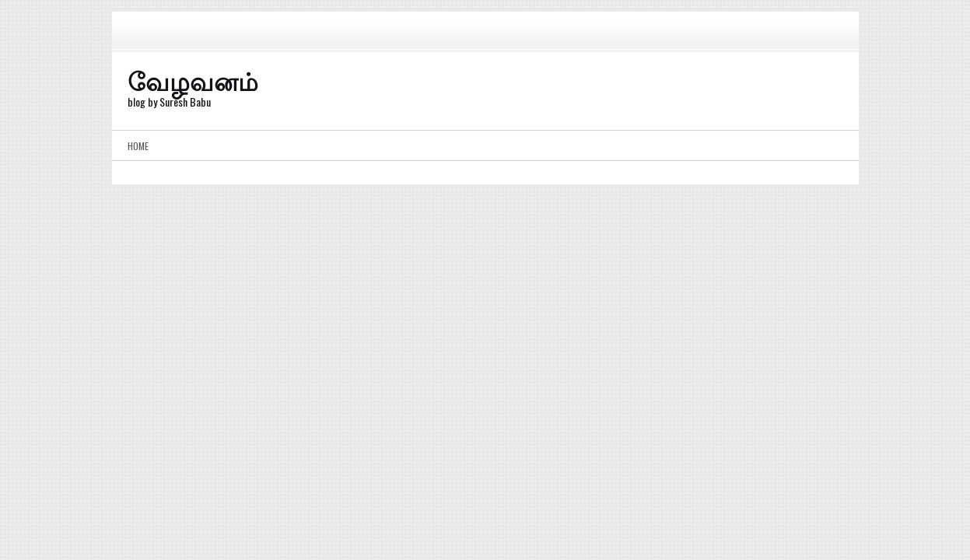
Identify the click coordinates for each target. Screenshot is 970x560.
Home (138, 146)
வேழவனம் (193, 80)
